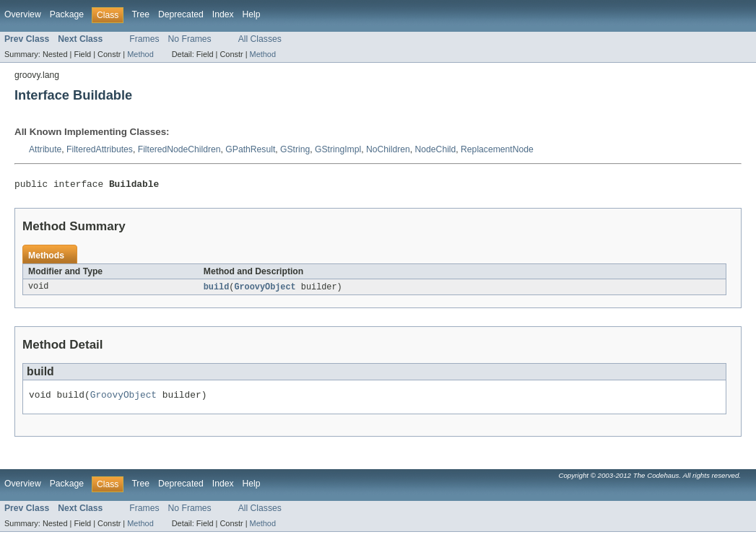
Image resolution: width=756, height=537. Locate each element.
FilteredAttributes (100, 149)
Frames (144, 39)
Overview (23, 14)
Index (223, 14)
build (217, 289)
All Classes (260, 39)
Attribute (45, 149)
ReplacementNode (497, 149)
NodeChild (436, 149)
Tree (140, 14)
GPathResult (250, 149)
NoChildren (388, 149)
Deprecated (181, 14)
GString (295, 149)
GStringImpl (338, 149)
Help (252, 14)
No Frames (190, 39)
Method (140, 54)
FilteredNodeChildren (179, 149)
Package (67, 14)
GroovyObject (265, 289)
